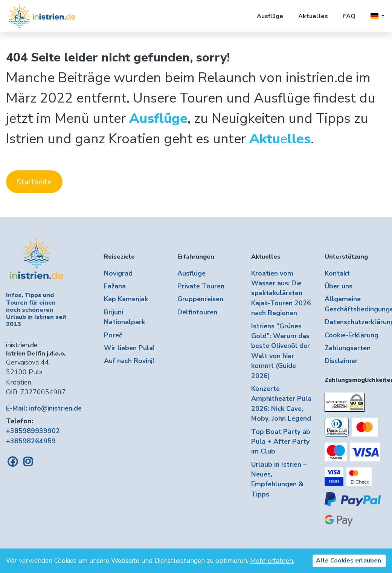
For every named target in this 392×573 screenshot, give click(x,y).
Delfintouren (197, 312)
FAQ (349, 16)
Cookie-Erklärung (352, 335)
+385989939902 (33, 431)
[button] (378, 16)
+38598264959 (31, 441)
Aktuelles (313, 16)
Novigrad (118, 273)
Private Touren (201, 286)
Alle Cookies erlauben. (349, 561)
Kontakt (337, 273)
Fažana (115, 286)
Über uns (339, 286)
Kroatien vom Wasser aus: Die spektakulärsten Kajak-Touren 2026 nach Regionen (281, 293)
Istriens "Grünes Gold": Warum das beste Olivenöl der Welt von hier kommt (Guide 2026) (281, 351)
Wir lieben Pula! (129, 348)
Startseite (34, 182)
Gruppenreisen (200, 299)
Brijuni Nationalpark (124, 317)
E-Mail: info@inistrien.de (44, 408)
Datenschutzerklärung (355, 322)
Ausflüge (270, 16)
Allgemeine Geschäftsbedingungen (355, 304)
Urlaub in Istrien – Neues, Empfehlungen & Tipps (279, 479)
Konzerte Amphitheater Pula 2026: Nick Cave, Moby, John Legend (281, 404)
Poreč (113, 335)
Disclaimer (341, 361)
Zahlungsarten (348, 348)
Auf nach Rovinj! (129, 361)
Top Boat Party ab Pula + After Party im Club (281, 442)
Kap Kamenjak (126, 299)
